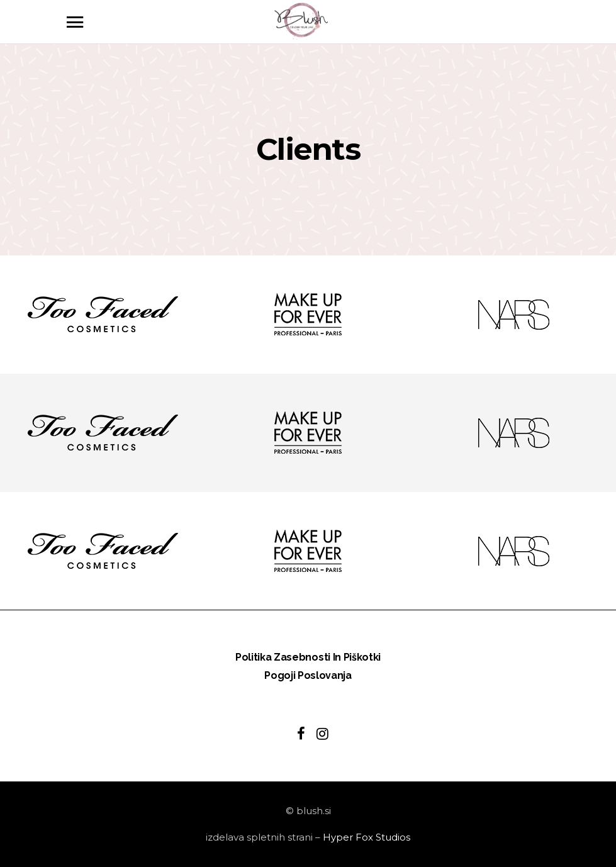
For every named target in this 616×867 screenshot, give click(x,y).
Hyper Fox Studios (367, 837)
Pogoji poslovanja (308, 675)
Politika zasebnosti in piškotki (308, 657)
